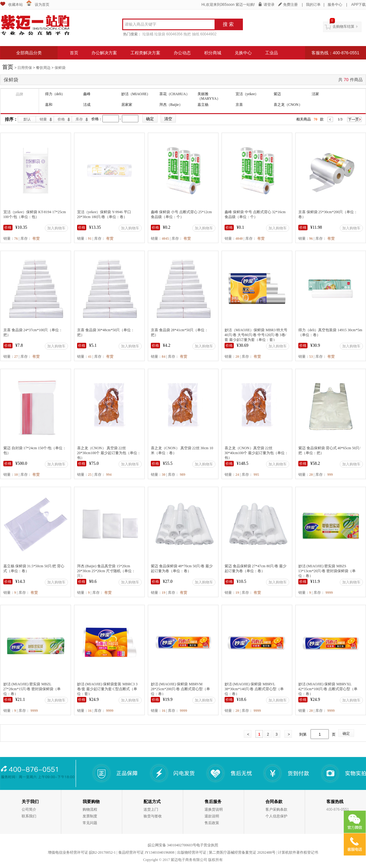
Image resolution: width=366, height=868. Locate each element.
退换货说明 (214, 809)
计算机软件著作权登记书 (298, 852)
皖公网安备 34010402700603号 (172, 845)
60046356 (174, 34)
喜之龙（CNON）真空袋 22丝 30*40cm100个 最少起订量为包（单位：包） (257, 453)
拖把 (187, 34)
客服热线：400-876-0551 (335, 53)
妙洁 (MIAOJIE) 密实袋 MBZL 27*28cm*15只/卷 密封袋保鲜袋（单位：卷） (32, 689)
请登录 (269, 5)
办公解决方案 (104, 53)
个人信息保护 (276, 816)
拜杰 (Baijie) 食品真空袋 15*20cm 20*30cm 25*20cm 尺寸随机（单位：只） (106, 571)
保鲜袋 (60, 68)
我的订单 (313, 5)
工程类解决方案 (145, 53)
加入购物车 (56, 228)
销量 (43, 119)
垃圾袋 (160, 34)
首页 (74, 53)
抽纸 (196, 34)
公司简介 (29, 809)
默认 (27, 119)
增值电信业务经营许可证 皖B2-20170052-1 (82, 852)
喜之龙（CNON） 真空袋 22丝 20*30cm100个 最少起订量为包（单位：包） (109, 453)
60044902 (208, 34)
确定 (346, 733)
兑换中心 (243, 53)
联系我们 (29, 816)
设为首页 (42, 5)
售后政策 (212, 823)
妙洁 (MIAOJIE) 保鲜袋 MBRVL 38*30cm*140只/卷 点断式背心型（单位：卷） (254, 689)
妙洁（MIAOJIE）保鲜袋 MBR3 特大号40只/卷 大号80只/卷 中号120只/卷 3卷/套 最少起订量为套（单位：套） (256, 335)
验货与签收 (153, 816)
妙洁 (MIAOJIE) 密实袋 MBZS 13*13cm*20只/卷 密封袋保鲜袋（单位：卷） (327, 571)
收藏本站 (16, 5)
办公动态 (182, 53)
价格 (61, 119)
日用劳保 (25, 68)
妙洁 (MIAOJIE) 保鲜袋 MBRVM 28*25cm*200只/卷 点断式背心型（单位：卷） (181, 689)
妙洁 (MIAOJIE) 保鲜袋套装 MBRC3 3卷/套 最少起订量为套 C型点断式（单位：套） (107, 689)
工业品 (272, 53)
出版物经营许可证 (192, 852)
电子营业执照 (207, 845)
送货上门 (151, 809)
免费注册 (290, 5)
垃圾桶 (148, 34)
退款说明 (212, 816)
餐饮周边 (43, 68)
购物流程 (90, 809)
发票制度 (90, 816)
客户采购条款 (276, 809)
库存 (79, 119)
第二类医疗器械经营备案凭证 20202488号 (242, 852)
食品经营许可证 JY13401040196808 (146, 852)
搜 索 (228, 24)
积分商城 (213, 53)
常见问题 (90, 823)
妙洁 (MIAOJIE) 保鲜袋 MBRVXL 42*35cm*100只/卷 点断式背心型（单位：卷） (328, 689)
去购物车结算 (343, 27)
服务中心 (335, 5)
